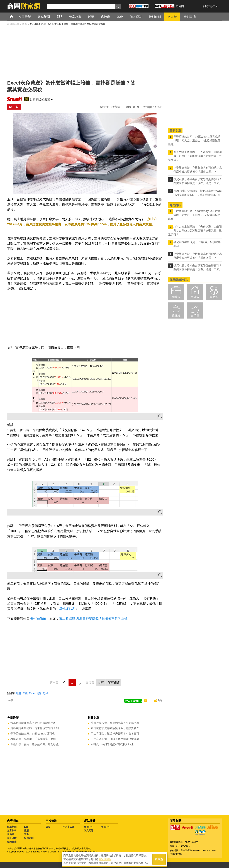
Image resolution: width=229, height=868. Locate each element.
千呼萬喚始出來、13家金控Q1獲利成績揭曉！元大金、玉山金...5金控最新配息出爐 (194, 140)
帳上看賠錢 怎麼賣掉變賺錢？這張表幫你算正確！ (95, 618)
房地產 (11, 834)
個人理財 (12, 838)
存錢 (25, 693)
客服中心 (106, 827)
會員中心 (89, 827)
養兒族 (214, 297)
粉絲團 (180, 6)
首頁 (15, 17)
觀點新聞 (12, 827)
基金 (26, 834)
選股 (48, 827)
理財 (19, 693)
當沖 (39, 693)
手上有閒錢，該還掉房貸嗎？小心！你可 (115, 733)
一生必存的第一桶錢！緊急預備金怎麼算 (115, 739)
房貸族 (195, 297)
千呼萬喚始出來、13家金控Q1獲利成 (32, 733)
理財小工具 (68, 827)
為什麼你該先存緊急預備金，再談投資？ (115, 728)
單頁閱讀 (114, 683)
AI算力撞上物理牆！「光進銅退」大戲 (33, 739)
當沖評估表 (67, 609)
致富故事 (12, 831)
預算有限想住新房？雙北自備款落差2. (33, 723)
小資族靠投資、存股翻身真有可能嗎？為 (115, 723)
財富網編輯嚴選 (40, 100)
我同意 (159, 859)
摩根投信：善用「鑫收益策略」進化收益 (35, 744)
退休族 (176, 316)
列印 (160, 700)
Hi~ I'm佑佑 (38, 618)
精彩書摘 (12, 842)
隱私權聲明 (105, 859)
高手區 (195, 316)
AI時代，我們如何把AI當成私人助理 (112, 744)
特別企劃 (29, 838)
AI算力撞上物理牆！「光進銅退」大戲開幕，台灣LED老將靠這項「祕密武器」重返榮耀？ (195, 156)
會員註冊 (207, 6)
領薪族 (176, 297)
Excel (32, 693)
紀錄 (45, 693)
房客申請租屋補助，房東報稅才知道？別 (35, 728)
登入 (216, 6)
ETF (26, 827)
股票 (26, 831)
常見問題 (89, 831)
